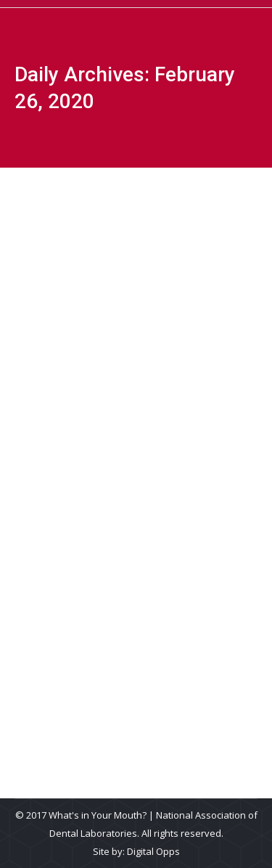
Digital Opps (153, 851)
